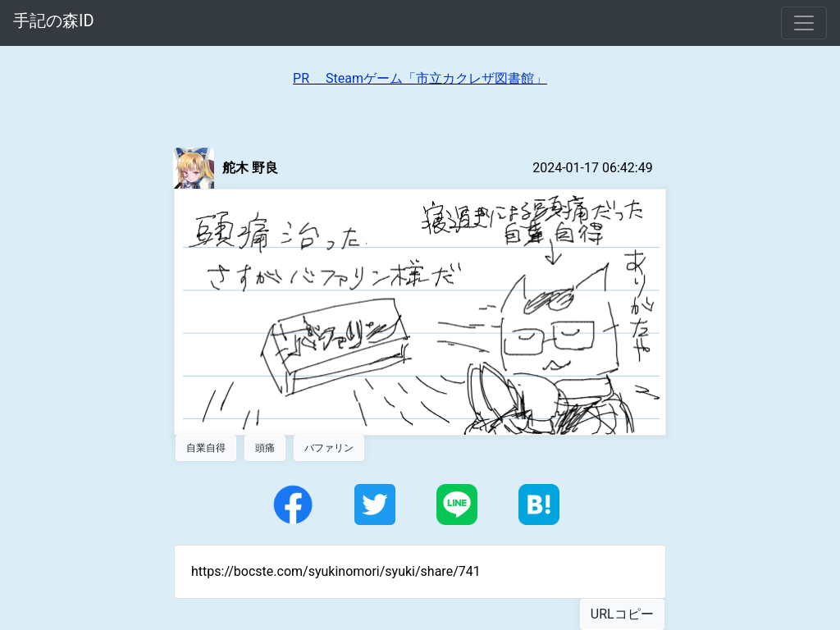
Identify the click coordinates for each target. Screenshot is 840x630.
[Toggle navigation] (804, 23)
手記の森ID (54, 21)
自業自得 (206, 448)
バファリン (329, 448)
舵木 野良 (250, 168)
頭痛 (265, 448)
